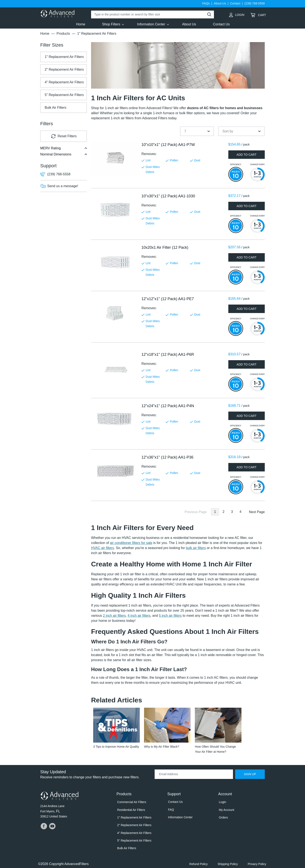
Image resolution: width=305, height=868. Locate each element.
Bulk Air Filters (55, 108)
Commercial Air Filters (131, 802)
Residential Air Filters (130, 809)
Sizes (52, 45)
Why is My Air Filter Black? (162, 747)
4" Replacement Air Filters (64, 82)
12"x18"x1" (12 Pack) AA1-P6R (168, 354)
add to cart (247, 155)
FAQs (206, 3)
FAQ (170, 809)
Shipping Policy (230, 859)
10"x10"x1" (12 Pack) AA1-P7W (168, 145)
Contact (235, 3)
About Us (220, 3)
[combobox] (197, 131)
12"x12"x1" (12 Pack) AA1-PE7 (168, 299)
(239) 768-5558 (255, 3)
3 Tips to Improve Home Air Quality (116, 747)
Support (48, 166)
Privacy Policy (258, 859)
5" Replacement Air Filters (64, 95)
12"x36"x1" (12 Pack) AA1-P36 (167, 457)
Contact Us (175, 802)
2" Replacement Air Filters (64, 69)
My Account (226, 809)
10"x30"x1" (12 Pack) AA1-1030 (168, 196)
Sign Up (250, 775)
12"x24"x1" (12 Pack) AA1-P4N (168, 406)
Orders (223, 816)
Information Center (180, 816)
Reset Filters (67, 136)
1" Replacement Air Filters (64, 57)
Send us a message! (63, 186)
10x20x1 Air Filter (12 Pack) (165, 247)
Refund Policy (202, 859)
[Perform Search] (209, 14)
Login (236, 14)
